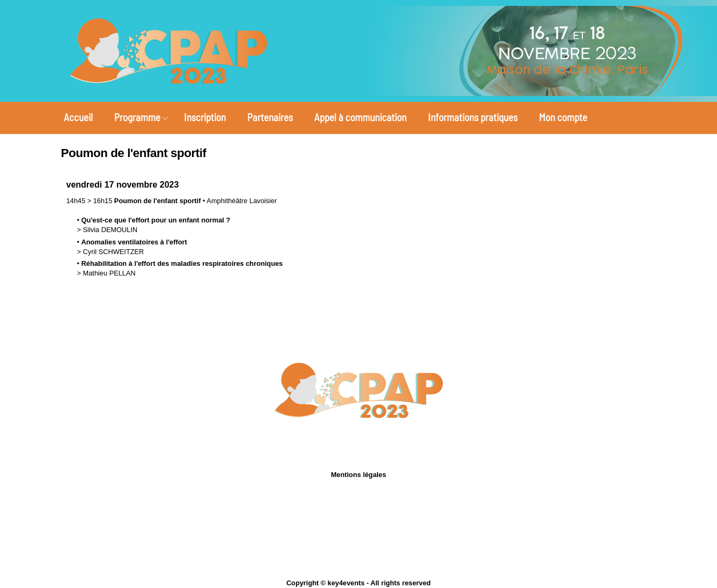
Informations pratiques (473, 117)
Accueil (78, 117)
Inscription (205, 117)
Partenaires (270, 117)
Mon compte (563, 117)
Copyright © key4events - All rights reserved (359, 583)
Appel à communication (360, 117)
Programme (137, 117)
